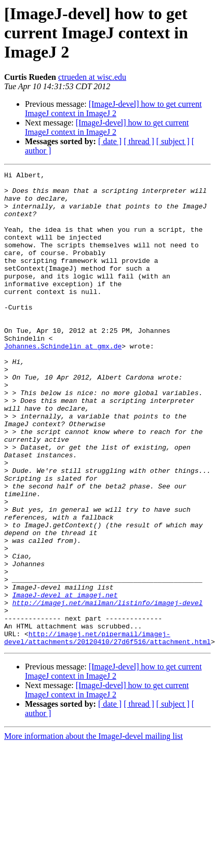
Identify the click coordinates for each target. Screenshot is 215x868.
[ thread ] (139, 141)
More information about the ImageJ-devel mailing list (93, 831)
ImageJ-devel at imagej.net (65, 680)
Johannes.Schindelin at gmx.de (63, 382)
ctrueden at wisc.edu (92, 77)
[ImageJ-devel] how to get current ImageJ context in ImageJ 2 (113, 109)
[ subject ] (173, 141)
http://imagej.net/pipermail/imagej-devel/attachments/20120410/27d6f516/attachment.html (107, 732)
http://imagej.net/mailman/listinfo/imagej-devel (108, 690)
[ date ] (110, 141)
